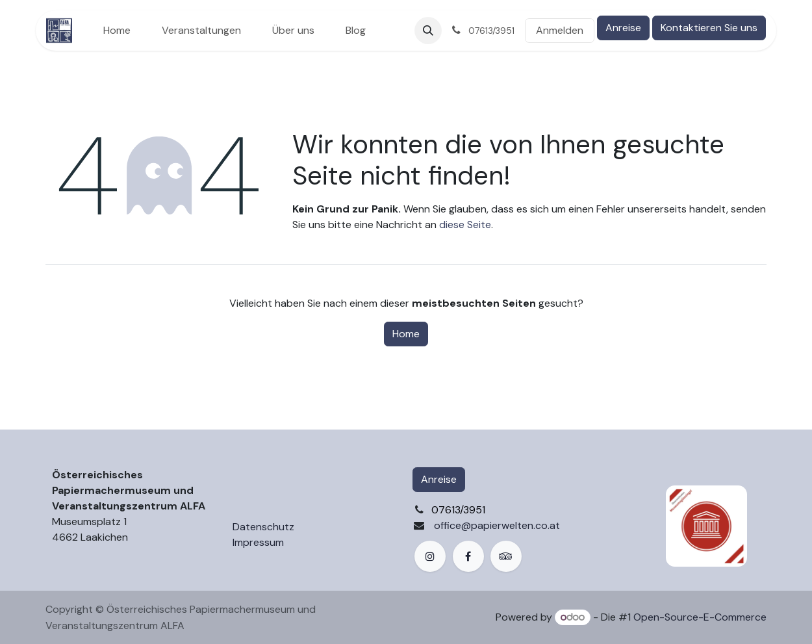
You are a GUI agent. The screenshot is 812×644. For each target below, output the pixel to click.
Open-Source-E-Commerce (700, 617)
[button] (428, 31)
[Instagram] (430, 556)
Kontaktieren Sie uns (709, 28)
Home (406, 334)
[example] (506, 556)
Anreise (623, 28)
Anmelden (560, 30)
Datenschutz (263, 527)
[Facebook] (468, 556)
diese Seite (465, 225)
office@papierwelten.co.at (497, 525)
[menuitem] (117, 31)
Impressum (258, 542)
